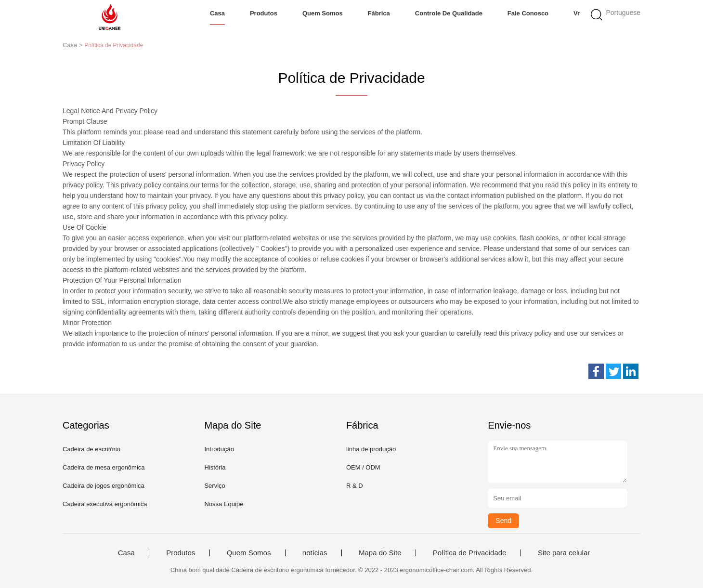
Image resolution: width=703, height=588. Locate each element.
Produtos (264, 13)
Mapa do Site (380, 553)
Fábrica (379, 13)
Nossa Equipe (224, 504)
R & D (355, 486)
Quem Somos (323, 13)
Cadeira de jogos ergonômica (104, 486)
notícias (315, 553)
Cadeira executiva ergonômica (105, 504)
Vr (577, 13)
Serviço (215, 486)
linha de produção (371, 449)
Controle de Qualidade (449, 13)
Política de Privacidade (470, 553)
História (215, 467)
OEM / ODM (363, 467)
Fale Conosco (528, 13)
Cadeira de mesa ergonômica (104, 467)
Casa (217, 13)
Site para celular (564, 553)
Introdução (219, 449)
